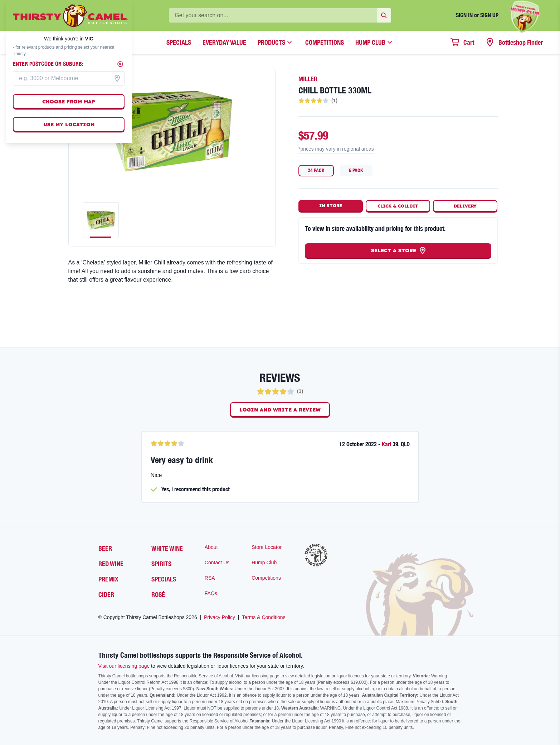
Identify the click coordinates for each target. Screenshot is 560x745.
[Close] (120, 64)
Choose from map (69, 102)
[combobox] (69, 78)
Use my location (69, 125)
